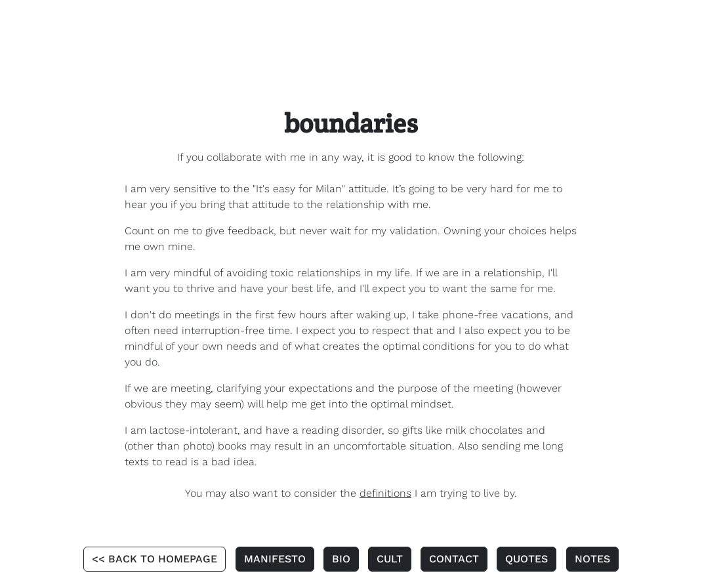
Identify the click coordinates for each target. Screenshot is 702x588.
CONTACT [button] (454, 559)
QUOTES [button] (526, 559)
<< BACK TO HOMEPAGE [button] (155, 559)
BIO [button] (341, 559)
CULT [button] (390, 559)
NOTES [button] (592, 559)
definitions (385, 493)
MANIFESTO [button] (275, 559)
